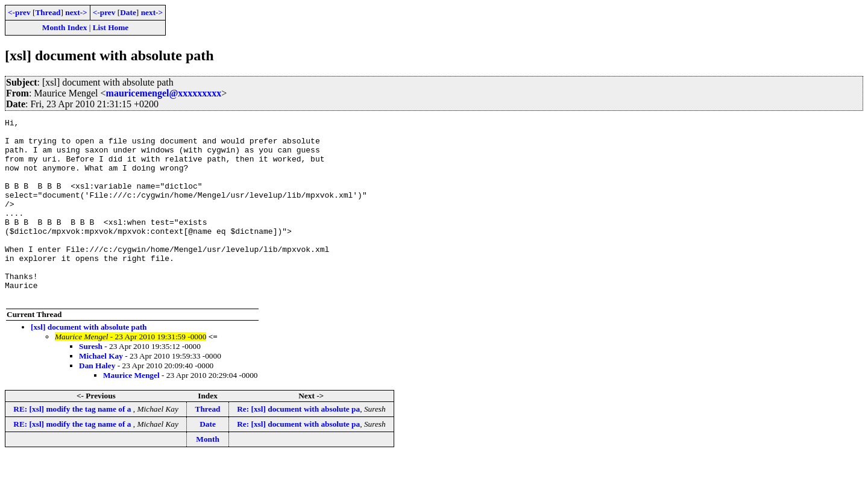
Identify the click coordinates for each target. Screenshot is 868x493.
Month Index (64, 27)
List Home (111, 27)
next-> (76, 12)
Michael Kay (101, 392)
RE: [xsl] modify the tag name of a (73, 445)
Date (128, 12)
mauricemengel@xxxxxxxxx (164, 93)
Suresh (91, 382)
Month (208, 475)
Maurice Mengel (131, 411)
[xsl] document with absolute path (89, 363)
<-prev (19, 12)
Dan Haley (97, 402)
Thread (48, 12)
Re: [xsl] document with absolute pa (298, 445)
